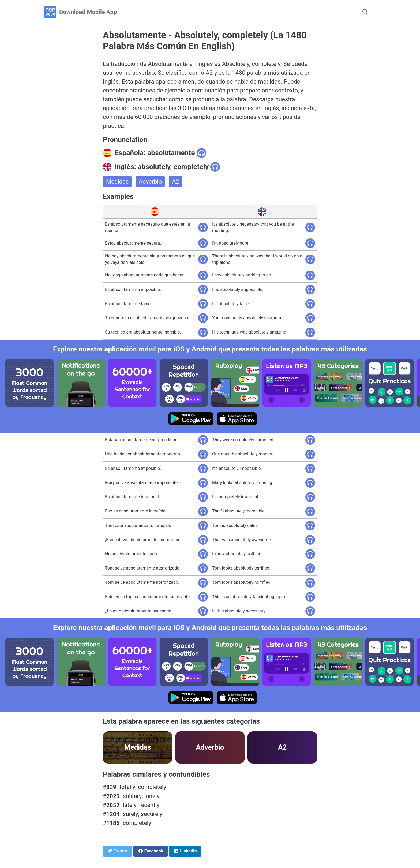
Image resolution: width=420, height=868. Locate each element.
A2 (176, 182)
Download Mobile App (88, 12)
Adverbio (150, 182)
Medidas (117, 182)
